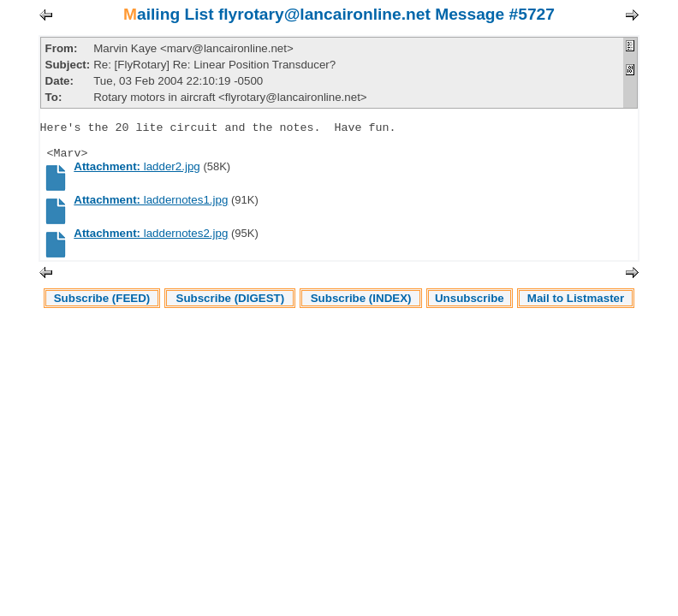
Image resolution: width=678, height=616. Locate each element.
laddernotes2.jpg (151, 243)
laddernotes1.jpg (151, 210)
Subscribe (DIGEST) (231, 308)
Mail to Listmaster (576, 308)
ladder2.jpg (137, 177)
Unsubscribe (470, 308)
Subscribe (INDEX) (361, 308)
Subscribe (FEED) (102, 308)
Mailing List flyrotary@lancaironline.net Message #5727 (339, 14)
